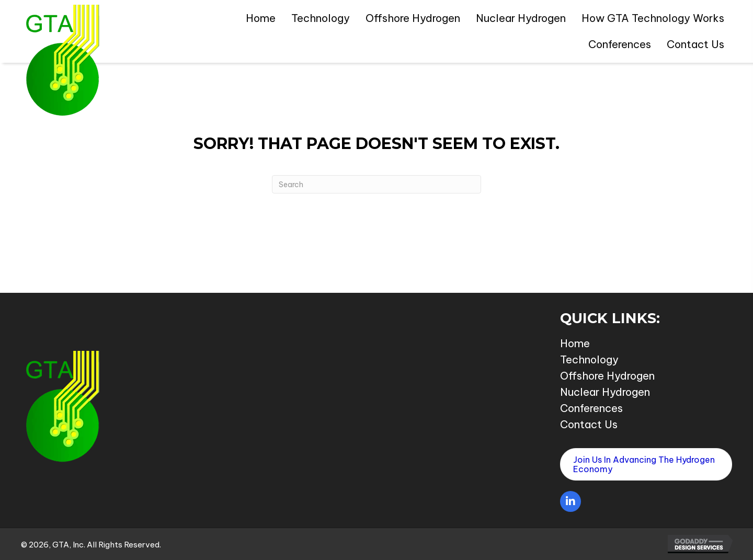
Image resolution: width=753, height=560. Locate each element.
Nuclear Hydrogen (605, 392)
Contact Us (589, 424)
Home (575, 343)
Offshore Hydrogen (607, 376)
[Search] (376, 184)
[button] (571, 501)
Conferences (591, 408)
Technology (589, 359)
